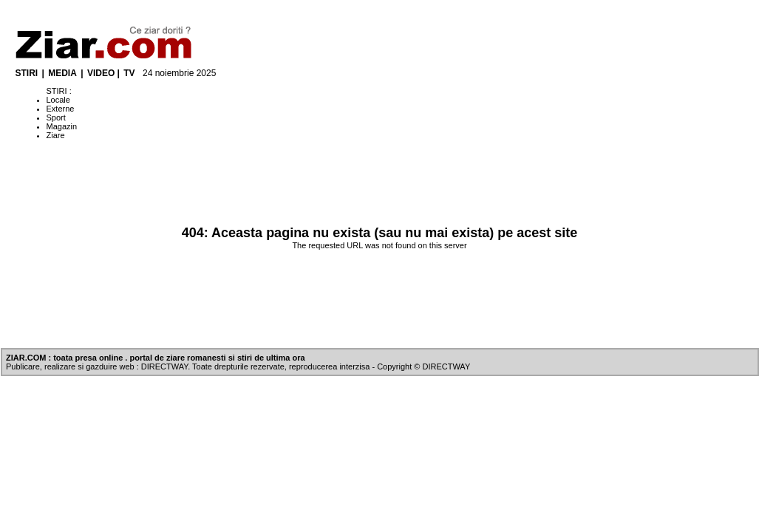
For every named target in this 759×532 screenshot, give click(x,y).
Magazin (62, 126)
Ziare (56, 135)
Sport (56, 117)
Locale (58, 100)
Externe (61, 109)
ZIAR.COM (26, 358)
